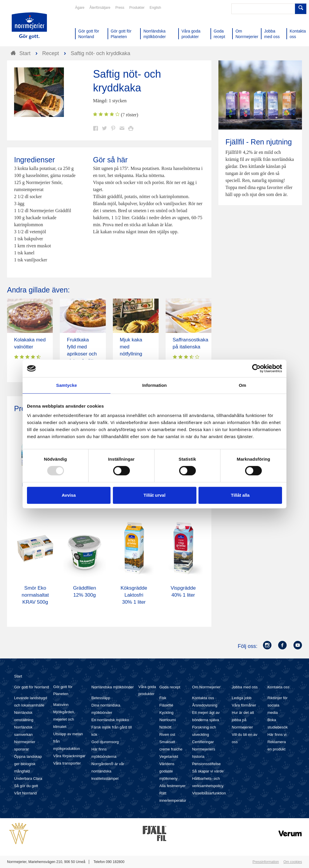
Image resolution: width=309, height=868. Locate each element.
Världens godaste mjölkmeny (168, 771)
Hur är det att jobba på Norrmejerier (243, 720)
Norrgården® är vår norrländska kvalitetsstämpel (108, 771)
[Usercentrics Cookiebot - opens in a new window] (256, 368)
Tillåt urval (155, 495)
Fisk (163, 698)
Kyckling (166, 713)
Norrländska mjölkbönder (113, 687)
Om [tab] (242, 385)
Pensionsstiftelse (206, 764)
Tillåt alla (240, 495)
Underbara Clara (28, 778)
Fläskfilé (166, 705)
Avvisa (69, 495)
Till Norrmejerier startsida (29, 26)
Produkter (137, 8)
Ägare (80, 8)
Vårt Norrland (25, 793)
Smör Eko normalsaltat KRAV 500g (35, 595)
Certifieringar (203, 742)
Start (18, 676)
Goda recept (170, 687)
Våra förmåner (244, 705)
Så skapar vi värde (208, 771)
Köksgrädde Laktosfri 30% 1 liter (134, 595)
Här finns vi (277, 735)
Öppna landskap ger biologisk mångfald (28, 764)
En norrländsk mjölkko (110, 720)
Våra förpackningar (69, 756)
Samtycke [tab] (67, 385)
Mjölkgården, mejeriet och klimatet (64, 719)
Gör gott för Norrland (32, 687)
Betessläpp (101, 698)
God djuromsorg (105, 742)
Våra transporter (67, 763)
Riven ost (167, 735)
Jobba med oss (245, 687)
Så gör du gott (26, 786)
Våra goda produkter (147, 690)
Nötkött (165, 727)
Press (120, 8)
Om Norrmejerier (206, 687)
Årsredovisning (205, 705)
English (155, 8)
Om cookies (293, 862)
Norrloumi (167, 720)
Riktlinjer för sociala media (277, 705)
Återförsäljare (100, 8)
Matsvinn (61, 705)
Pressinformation (266, 862)
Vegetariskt (169, 756)
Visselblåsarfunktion (209, 793)
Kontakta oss (203, 698)
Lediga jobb (242, 698)
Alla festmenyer (172, 786)
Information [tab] (154, 385)
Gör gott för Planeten (63, 690)
